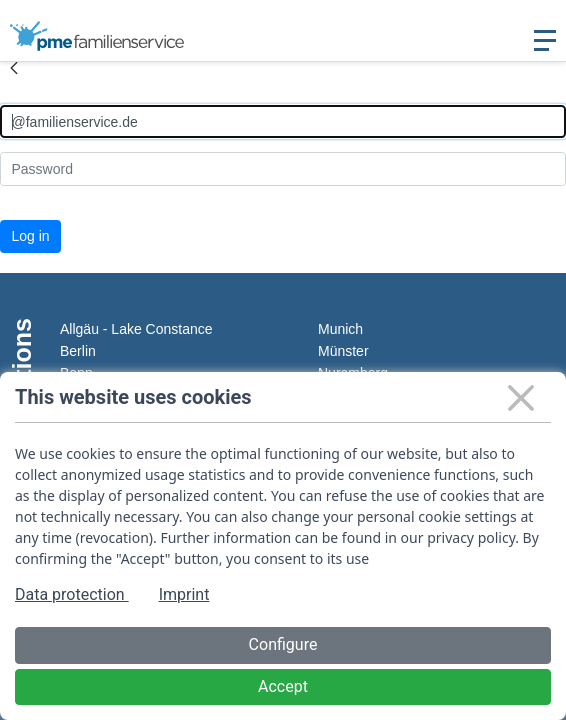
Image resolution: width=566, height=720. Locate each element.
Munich (340, 329)
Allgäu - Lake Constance (136, 329)
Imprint (184, 594)
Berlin (78, 351)
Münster (343, 351)
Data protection (72, 594)
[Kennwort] (283, 168)
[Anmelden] (283, 121)
